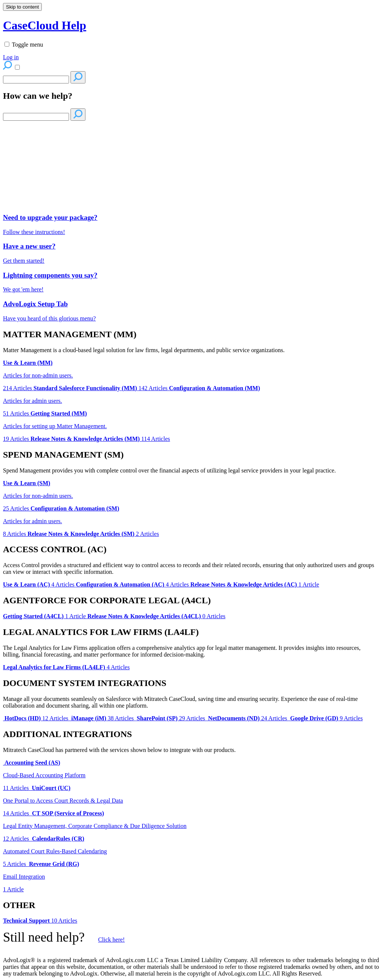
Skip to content (22, 7)
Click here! (112, 940)
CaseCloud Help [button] (45, 25)
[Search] (36, 80)
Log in (11, 57)
